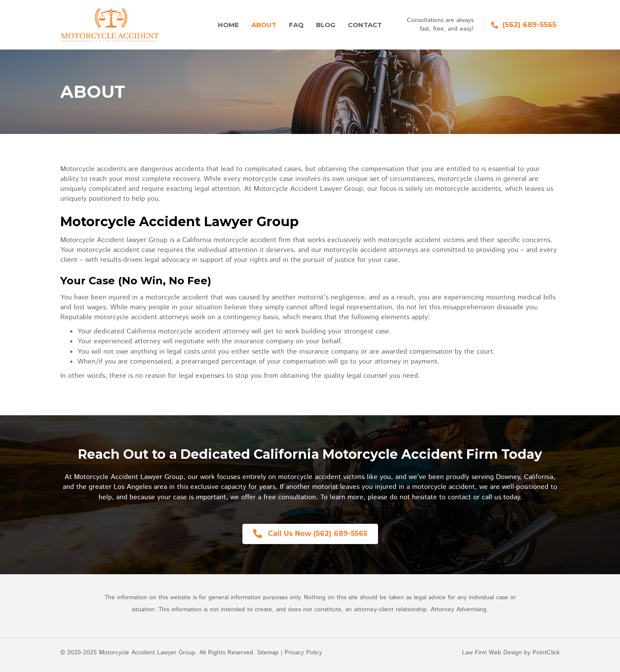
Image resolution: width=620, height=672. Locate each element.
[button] (310, 534)
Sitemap (268, 653)
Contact (365, 25)
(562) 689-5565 (529, 25)
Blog (326, 25)
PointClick (546, 653)
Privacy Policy (303, 653)
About (264, 25)
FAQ (296, 25)
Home (228, 25)
